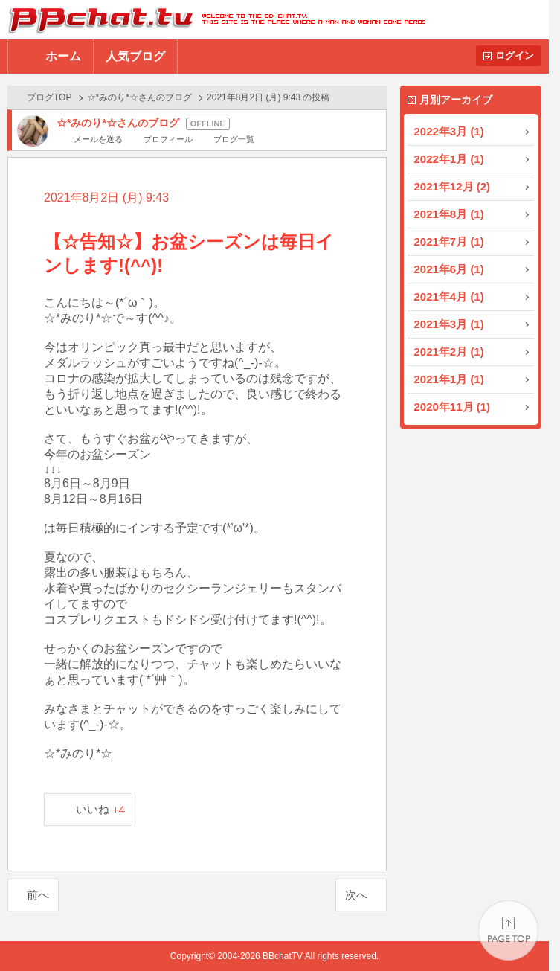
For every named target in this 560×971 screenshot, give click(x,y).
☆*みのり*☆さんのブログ (139, 97)
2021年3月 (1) (449, 324)
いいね (101, 809)
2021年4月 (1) (449, 297)
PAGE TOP (508, 930)
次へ (356, 895)
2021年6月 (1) (449, 269)
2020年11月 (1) (453, 407)
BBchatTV (212, 20)
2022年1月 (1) (449, 159)
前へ (38, 895)
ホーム (63, 56)
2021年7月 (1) (449, 241)
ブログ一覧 (234, 139)
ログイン (515, 55)
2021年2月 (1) (449, 352)
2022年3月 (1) (449, 131)
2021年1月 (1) (449, 379)
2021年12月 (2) (453, 186)
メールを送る (98, 139)
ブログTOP (49, 97)
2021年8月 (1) (449, 214)
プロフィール (168, 139)
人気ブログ (135, 56)
